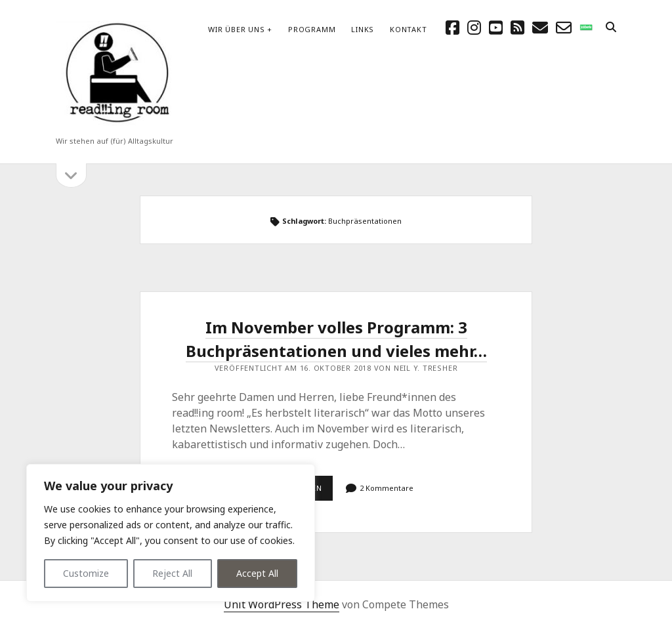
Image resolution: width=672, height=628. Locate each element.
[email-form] (564, 27)
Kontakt (408, 29)
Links (363, 29)
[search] (611, 28)
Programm (312, 29)
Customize (86, 573)
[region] (171, 533)
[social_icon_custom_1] (586, 27)
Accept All (257, 573)
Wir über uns (236, 29)
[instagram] (474, 27)
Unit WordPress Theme (282, 604)
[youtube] (496, 27)
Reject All (172, 573)
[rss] (517, 27)
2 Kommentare (387, 488)
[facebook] (452, 27)
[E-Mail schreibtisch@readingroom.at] (540, 27)
